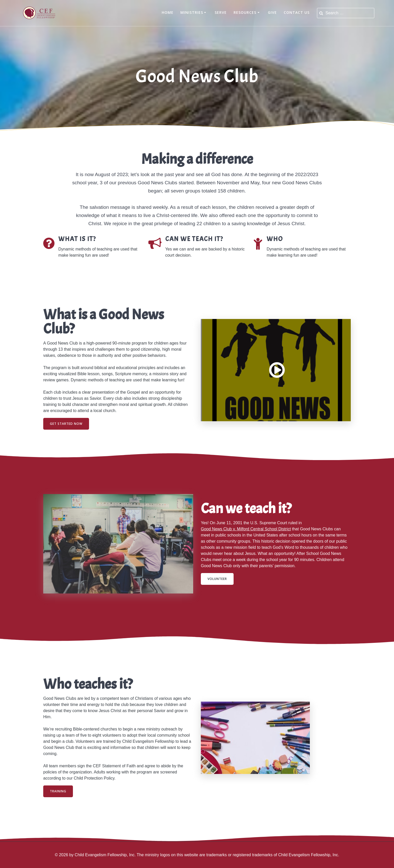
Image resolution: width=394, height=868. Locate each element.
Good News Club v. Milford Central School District (246, 529)
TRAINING (58, 791)
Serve (221, 12)
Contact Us (297, 12)
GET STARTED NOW (66, 424)
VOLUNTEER (217, 579)
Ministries (192, 12)
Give (272, 12)
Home (168, 12)
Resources (245, 12)
